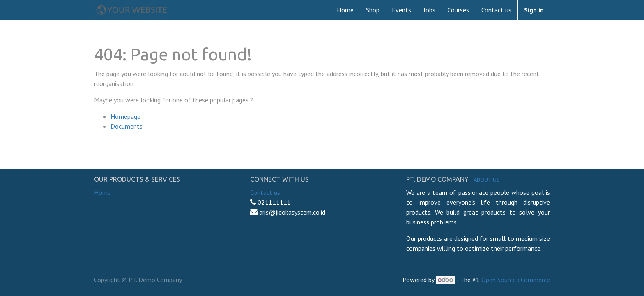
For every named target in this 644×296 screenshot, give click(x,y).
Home (102, 192)
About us (487, 180)
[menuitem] (345, 10)
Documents (126, 126)
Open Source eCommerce (516, 280)
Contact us (265, 192)
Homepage (125, 116)
